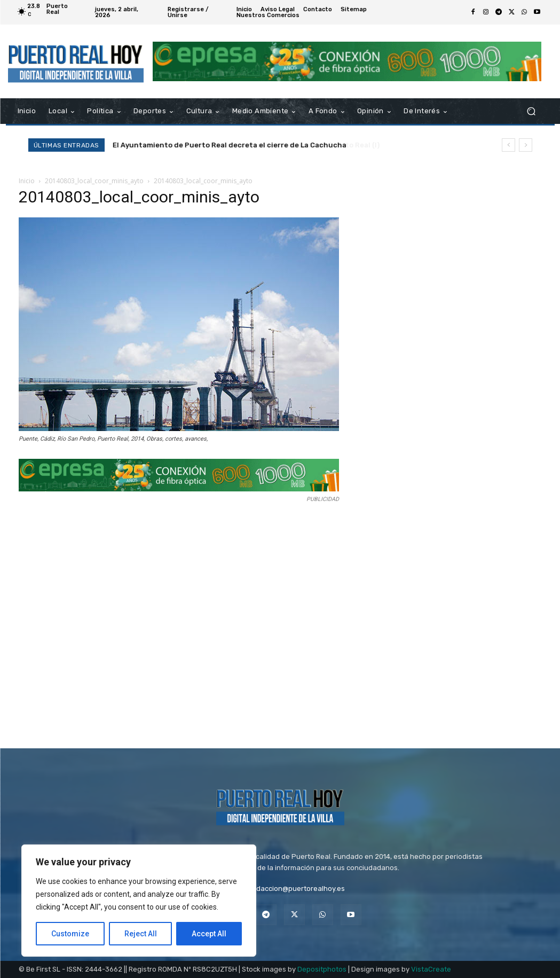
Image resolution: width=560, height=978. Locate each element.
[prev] (508, 145)
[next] (526, 145)
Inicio (27, 181)
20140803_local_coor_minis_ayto (94, 181)
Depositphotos (322, 969)
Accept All (209, 934)
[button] (531, 111)
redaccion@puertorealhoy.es (297, 889)
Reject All (141, 934)
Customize (70, 934)
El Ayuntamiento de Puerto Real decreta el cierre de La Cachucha (230, 145)
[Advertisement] (190, 622)
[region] (139, 901)
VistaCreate (431, 969)
